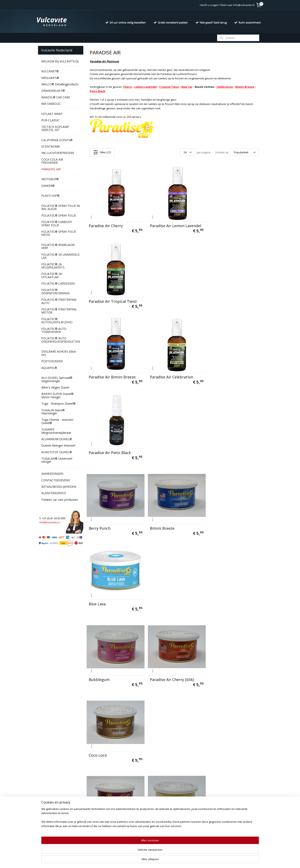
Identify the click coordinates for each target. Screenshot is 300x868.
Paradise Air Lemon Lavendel (174, 224)
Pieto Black (97, 91)
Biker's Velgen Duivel (55, 387)
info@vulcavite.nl (148, 816)
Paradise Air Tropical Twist (232, 224)
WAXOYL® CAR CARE (56, 97)
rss (147, 860)
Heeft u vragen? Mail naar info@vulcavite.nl (227, 5)
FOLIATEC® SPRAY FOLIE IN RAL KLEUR (61, 207)
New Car (187, 87)
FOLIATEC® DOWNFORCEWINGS (56, 291)
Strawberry (99, 742)
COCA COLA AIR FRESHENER (52, 161)
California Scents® (96, 812)
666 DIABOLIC (51, 104)
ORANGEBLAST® (53, 91)
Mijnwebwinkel (199, 860)
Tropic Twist (219, 742)
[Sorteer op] (245, 152)
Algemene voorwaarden (54, 807)
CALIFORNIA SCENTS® (57, 140)
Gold (212, 520)
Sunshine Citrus (162, 742)
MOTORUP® (50, 179)
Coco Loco (217, 446)
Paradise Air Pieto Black (229, 298)
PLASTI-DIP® (50, 196)
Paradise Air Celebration (170, 298)
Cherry (128, 87)
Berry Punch (100, 372)
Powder (155, 668)
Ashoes (99, 830)
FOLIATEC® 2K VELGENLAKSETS (53, 266)
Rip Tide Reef (220, 668)
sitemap (138, 860)
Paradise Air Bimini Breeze (112, 298)
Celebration (225, 87)
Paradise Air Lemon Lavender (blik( (115, 592)
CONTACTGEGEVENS (56, 480)
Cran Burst (98, 520)
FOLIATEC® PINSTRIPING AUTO (59, 301)
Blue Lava (216, 372)
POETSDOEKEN (52, 361)
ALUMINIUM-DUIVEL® (57, 439)
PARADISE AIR (51, 169)
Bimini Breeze (245, 87)
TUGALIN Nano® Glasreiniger (53, 412)
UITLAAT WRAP (52, 114)
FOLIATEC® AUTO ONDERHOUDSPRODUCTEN (61, 340)
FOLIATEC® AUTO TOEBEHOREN (54, 330)
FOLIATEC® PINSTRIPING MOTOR (59, 311)
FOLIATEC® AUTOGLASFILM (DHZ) (57, 321)
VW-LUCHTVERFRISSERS (58, 153)
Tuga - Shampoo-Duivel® (59, 404)
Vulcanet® (90, 798)
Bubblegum (99, 446)
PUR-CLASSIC (50, 120)
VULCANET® (50, 71)
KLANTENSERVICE (54, 493)
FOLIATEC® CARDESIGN (58, 283)
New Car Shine (221, 594)
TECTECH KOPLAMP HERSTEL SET (55, 128)
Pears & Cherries (103, 668)
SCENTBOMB (51, 146)
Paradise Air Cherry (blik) (170, 446)
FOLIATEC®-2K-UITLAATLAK (52, 275)
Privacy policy (47, 803)
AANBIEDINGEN (52, 474)
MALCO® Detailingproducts (60, 84)
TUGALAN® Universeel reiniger (57, 460)
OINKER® (48, 186)
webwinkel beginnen (163, 860)
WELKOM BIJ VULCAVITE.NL (60, 61)
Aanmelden (185, 812)
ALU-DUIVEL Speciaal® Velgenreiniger (57, 379)
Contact (43, 798)
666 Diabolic (92, 803)
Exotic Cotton (160, 520)
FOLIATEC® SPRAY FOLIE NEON (59, 233)
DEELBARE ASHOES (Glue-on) (59, 353)
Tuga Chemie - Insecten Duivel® (57, 421)
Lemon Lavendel (146, 87)
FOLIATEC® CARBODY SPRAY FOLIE (57, 223)
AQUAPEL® (49, 368)
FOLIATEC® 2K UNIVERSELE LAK (60, 256)
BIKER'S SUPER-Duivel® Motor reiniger (57, 395)
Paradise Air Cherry (106, 224)
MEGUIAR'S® (50, 78)
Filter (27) (102, 152)
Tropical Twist (169, 87)
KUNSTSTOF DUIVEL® (57, 452)
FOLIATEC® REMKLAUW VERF (58, 246)
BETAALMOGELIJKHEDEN (59, 487)
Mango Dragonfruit (166, 594)
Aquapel (89, 835)
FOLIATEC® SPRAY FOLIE (59, 215)
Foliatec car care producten (60, 500)
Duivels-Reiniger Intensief (58, 445)
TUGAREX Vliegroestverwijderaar (56, 431)
